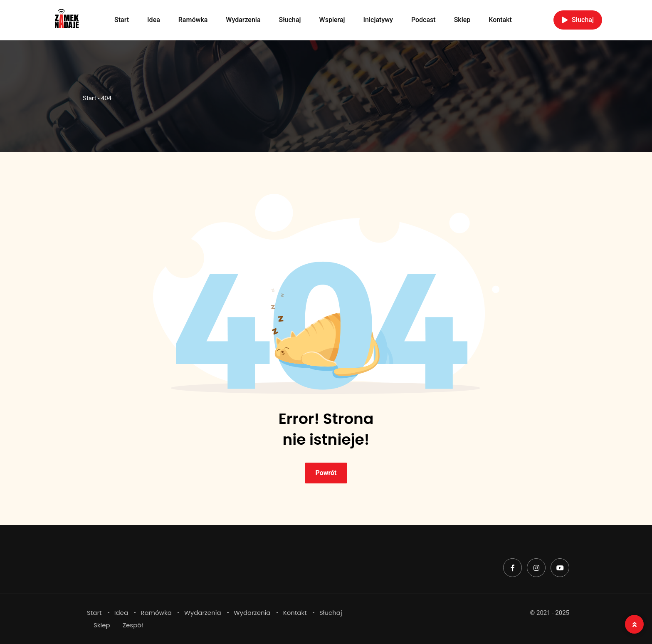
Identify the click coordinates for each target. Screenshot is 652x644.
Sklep (462, 20)
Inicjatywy (378, 20)
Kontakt (500, 20)
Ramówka (193, 20)
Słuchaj (290, 20)
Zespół (133, 625)
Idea (154, 20)
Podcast (424, 20)
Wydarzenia (243, 20)
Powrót (326, 473)
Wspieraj (332, 20)
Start (122, 20)
